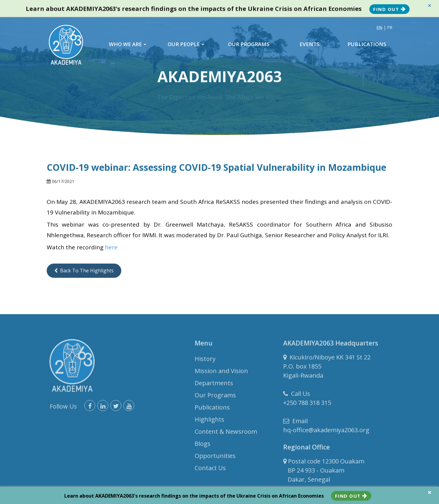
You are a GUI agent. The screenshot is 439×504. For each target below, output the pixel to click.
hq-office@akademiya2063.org (326, 432)
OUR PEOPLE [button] (186, 44)
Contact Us (210, 470)
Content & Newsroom (226, 433)
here (111, 248)
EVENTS (310, 44)
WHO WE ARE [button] (127, 44)
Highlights (209, 421)
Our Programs (215, 397)
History (205, 360)
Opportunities (215, 457)
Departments (214, 385)
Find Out (389, 9)
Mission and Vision (221, 373)
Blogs (203, 445)
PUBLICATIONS (367, 44)
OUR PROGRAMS (249, 44)
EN (379, 27)
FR (390, 27)
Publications (212, 409)
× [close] (430, 6)
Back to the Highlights (84, 271)
